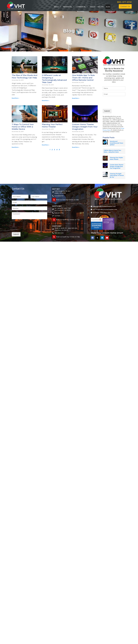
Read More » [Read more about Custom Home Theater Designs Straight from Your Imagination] (76, 147)
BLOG (108, 7)
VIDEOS (93, 7)
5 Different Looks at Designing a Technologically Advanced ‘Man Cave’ (54, 79)
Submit (107, 111)
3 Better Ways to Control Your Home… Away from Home (112, 151)
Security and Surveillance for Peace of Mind (116, 143)
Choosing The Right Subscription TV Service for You (117, 175)
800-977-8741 (124, 2)
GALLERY (101, 7)
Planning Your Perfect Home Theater (52, 126)
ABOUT (57, 7)
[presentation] (118, 106)
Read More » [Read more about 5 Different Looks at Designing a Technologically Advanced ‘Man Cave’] (46, 101)
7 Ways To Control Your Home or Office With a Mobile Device (23, 127)
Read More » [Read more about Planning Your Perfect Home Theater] (46, 145)
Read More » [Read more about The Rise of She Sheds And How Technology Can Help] (15, 98)
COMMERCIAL (82, 7)
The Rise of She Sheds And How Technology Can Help (25, 76)
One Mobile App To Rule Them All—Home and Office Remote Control (83, 78)
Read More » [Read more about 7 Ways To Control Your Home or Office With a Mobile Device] (15, 147)
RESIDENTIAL (69, 7)
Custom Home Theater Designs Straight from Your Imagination (85, 127)
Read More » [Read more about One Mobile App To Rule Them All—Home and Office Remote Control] (76, 98)
